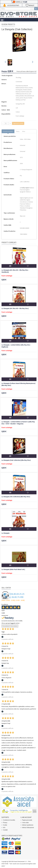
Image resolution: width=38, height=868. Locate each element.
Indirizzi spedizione (28, 825)
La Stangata (5, 533)
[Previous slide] (6, 62)
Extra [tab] (24, 131)
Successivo (14, 626)
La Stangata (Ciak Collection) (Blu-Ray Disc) (16, 460)
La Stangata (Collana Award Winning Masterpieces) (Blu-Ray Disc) (18, 384)
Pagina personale (27, 820)
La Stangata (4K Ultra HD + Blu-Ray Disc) (15, 308)
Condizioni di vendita (9, 820)
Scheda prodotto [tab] (8, 131)
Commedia (19, 82)
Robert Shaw (24, 88)
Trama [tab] (18, 131)
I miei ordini (25, 823)
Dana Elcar (25, 94)
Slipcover (23, 216)
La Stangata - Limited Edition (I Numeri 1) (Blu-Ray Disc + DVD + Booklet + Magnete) (18, 423)
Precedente (6, 626)
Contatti (5, 830)
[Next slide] (32, 62)
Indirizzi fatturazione (28, 828)
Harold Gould (25, 92)
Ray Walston (24, 90)
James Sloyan (24, 98)
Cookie (5, 825)
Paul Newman (20, 86)
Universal (22, 145)
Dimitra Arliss (24, 96)
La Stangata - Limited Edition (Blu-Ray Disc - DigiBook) (16, 346)
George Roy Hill (20, 104)
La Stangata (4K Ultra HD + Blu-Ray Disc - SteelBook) (15, 271)
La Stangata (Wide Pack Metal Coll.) (13, 569)
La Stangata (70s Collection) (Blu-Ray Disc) (16, 497)
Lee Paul (23, 100)
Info (4, 828)
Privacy (5, 823)
